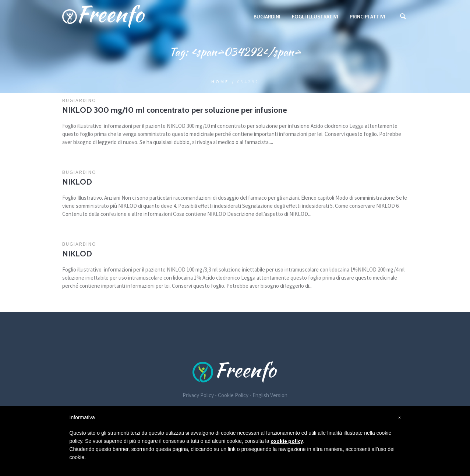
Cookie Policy (233, 395)
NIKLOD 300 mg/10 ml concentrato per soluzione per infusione (175, 110)
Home (220, 82)
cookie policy (287, 441)
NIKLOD (77, 182)
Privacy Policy (198, 395)
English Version (270, 395)
